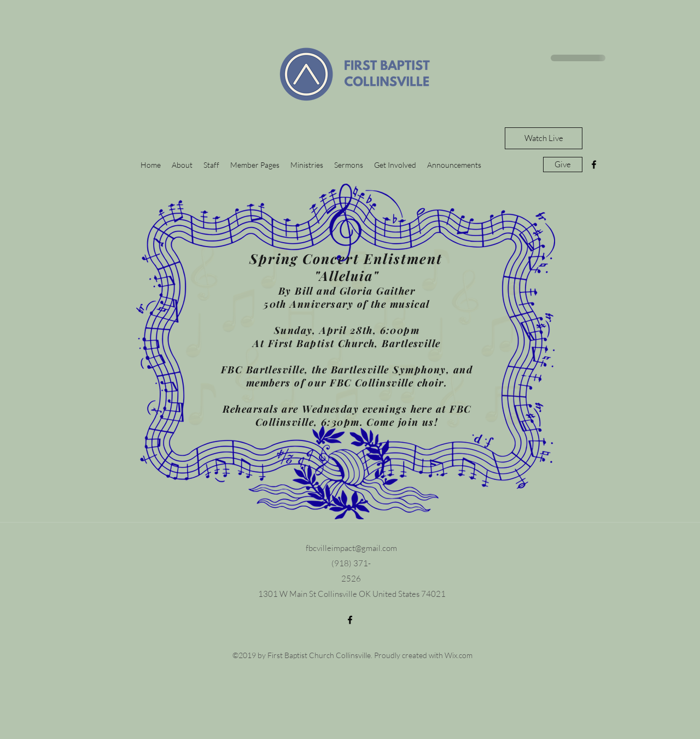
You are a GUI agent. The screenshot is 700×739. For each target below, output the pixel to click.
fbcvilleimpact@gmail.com (351, 548)
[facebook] (594, 165)
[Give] (563, 165)
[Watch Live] (544, 138)
